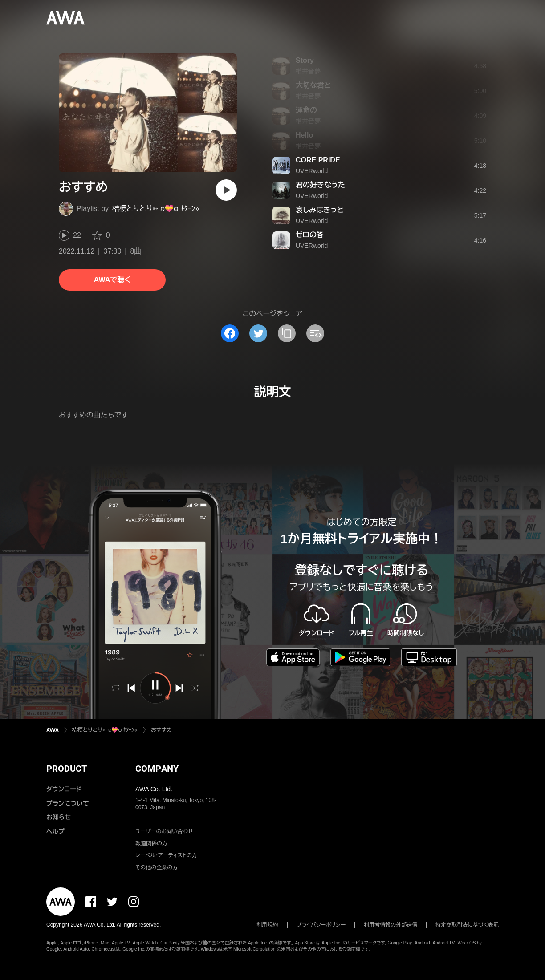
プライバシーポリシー (321, 925)
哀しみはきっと (320, 210)
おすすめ (161, 730)
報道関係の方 (151, 843)
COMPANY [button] (157, 769)
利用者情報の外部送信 (390, 925)
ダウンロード (64, 789)
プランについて (68, 803)
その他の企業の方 (157, 867)
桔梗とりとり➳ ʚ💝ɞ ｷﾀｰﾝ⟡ (156, 209)
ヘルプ (55, 831)
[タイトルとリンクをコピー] (287, 333)
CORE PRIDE (318, 160)
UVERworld (312, 171)
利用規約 (268, 925)
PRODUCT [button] (67, 769)
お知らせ (59, 817)
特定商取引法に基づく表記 (467, 925)
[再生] (226, 190)
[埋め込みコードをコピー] (315, 333)
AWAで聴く (112, 280)
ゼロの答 (310, 235)
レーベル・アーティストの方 (166, 855)
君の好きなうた (320, 185)
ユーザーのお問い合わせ (164, 831)
